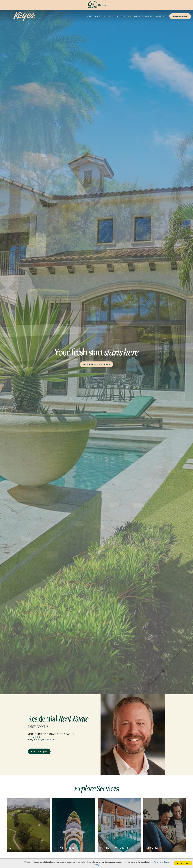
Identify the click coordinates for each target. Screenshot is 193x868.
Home (89, 16)
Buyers (98, 16)
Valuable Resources (143, 16)
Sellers (107, 16)
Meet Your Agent (39, 751)
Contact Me (160, 16)
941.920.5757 (35, 737)
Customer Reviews (122, 16)
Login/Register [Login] (180, 16)
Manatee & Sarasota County (97, 364)
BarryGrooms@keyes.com (41, 739)
